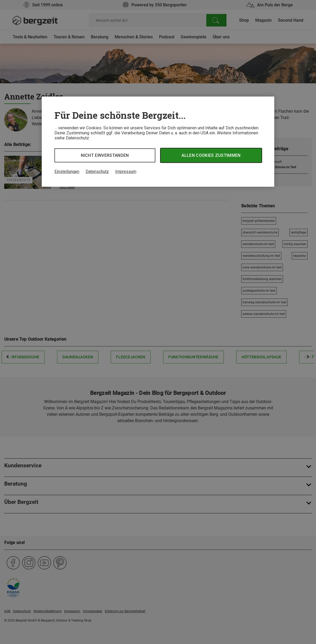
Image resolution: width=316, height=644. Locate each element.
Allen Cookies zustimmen (211, 155)
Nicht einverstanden (105, 155)
